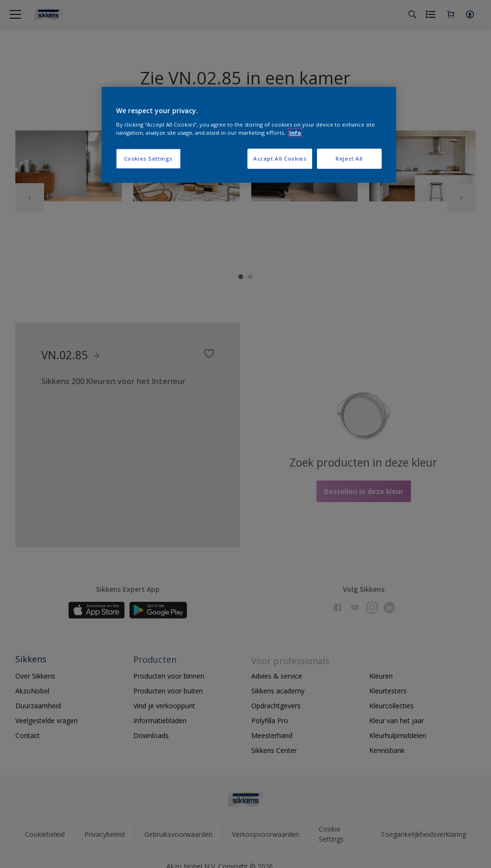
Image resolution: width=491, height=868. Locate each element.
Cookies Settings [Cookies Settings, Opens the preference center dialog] (148, 158)
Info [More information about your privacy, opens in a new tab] (295, 133)
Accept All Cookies (280, 158)
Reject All (349, 158)
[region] (249, 135)
